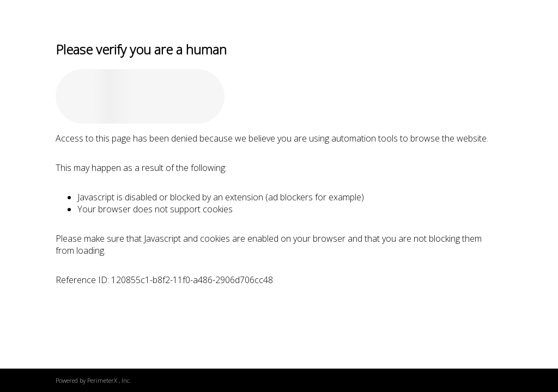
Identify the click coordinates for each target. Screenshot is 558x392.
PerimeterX (102, 380)
